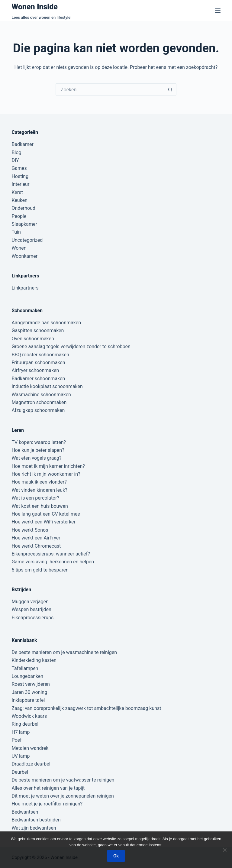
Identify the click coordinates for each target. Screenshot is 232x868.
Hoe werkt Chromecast (36, 546)
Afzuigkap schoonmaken (38, 410)
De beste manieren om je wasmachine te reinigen (64, 652)
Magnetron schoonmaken (39, 402)
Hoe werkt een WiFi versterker (43, 522)
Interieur (20, 184)
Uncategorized (27, 240)
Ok (116, 856)
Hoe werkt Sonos (30, 530)
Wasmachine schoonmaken (41, 395)
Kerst (17, 192)
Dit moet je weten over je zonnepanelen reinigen (63, 796)
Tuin (16, 232)
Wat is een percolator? (35, 498)
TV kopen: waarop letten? (39, 442)
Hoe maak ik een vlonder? (39, 482)
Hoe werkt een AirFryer (36, 538)
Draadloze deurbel (31, 764)
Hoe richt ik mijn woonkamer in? (46, 474)
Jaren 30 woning (29, 692)
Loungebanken (27, 676)
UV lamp (21, 756)
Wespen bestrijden (31, 609)
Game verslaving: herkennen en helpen (53, 562)
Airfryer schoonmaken (35, 370)
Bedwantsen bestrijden (36, 820)
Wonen (19, 248)
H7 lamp (21, 732)
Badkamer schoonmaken (38, 379)
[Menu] (218, 11)
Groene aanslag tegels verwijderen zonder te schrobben (71, 347)
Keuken (19, 200)
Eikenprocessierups (32, 618)
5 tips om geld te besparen (40, 570)
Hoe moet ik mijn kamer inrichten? (48, 466)
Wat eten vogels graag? (36, 458)
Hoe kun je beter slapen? (38, 450)
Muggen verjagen (30, 602)
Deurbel (20, 772)
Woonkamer (24, 256)
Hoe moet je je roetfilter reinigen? (47, 804)
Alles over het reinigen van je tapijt (48, 788)
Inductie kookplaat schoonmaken (47, 386)
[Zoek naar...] (110, 89)
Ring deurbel (25, 724)
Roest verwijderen (31, 684)
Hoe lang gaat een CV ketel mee (46, 514)
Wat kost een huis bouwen (40, 506)
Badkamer (22, 144)
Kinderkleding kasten (34, 660)
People (19, 216)
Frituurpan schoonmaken (38, 363)
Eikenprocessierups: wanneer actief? (51, 554)
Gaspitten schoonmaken (38, 330)
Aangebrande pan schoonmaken (46, 323)
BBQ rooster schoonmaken (40, 355)
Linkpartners (25, 288)
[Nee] (224, 850)
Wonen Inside (35, 7)
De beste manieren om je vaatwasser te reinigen (63, 780)
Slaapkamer (24, 224)
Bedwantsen (25, 812)
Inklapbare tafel (28, 700)
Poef (16, 740)
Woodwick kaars (29, 716)
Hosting (20, 176)
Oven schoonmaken (33, 339)
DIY (15, 160)
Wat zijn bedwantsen (34, 828)
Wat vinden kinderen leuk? (39, 490)
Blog (16, 152)
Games (19, 168)
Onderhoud (23, 208)
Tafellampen (25, 668)
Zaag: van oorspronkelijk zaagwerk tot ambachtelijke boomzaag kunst (86, 708)
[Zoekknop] (170, 89)
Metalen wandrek (30, 748)
